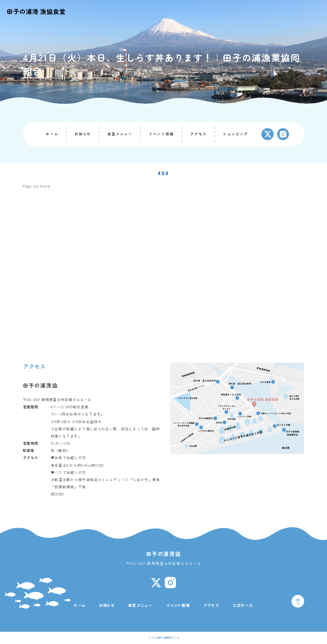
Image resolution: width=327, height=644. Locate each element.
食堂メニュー (120, 134)
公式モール (243, 605)
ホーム (52, 134)
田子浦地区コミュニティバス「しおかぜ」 (115, 479)
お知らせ (83, 134)
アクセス (198, 134)
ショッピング (235, 134)
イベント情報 (161, 134)
